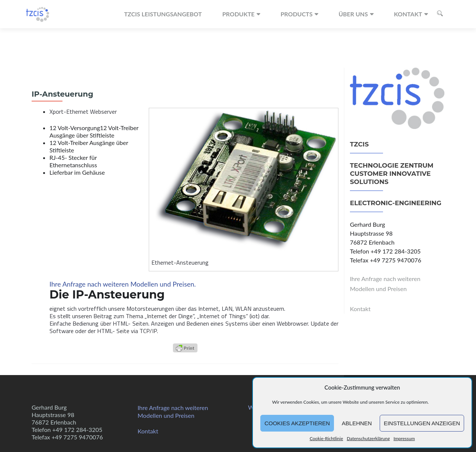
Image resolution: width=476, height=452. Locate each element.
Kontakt (408, 14)
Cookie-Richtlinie (327, 438)
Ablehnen (357, 423)
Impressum (404, 438)
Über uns (353, 14)
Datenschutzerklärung (369, 438)
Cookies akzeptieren (297, 423)
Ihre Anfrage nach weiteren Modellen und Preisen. (123, 284)
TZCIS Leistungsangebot (163, 14)
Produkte (239, 14)
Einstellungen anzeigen (422, 423)
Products (296, 14)
